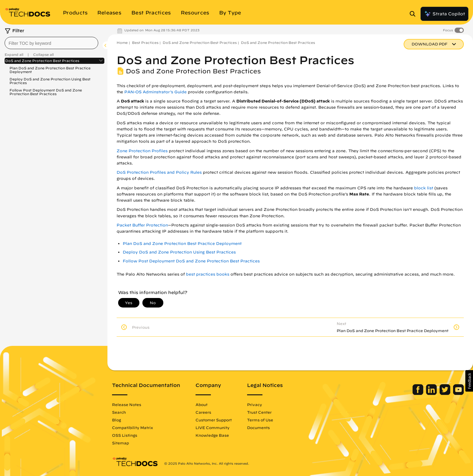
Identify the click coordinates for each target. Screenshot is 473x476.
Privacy (255, 404)
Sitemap (120, 443)
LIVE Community (213, 428)
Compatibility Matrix (132, 428)
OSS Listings (125, 435)
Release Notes (127, 404)
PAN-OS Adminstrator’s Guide (155, 92)
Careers (203, 412)
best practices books (208, 274)
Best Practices (145, 43)
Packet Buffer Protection (142, 225)
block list (424, 188)
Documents (258, 428)
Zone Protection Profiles (142, 151)
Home (122, 43)
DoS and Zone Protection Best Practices (42, 61)
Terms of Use (260, 420)
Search (119, 412)
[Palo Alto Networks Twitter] (446, 393)
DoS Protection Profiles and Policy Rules (159, 172)
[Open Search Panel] (414, 14)
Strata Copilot (444, 14)
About (202, 404)
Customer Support (214, 420)
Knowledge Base (212, 435)
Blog (116, 420)
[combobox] (51, 43)
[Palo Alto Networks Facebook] (419, 393)
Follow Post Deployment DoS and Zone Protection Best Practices (46, 92)
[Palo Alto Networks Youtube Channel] (458, 393)
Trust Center (259, 412)
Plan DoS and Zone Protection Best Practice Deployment (50, 70)
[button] (469, 381)
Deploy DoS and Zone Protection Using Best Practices (50, 81)
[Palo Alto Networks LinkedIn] (432, 393)
